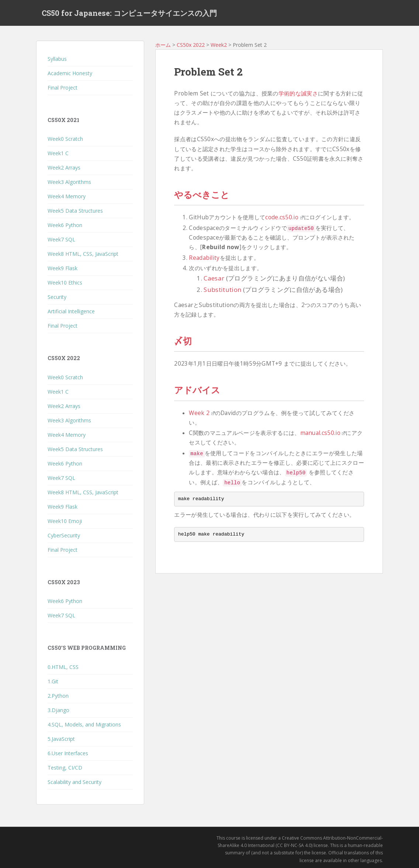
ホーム (163, 45)
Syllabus (57, 59)
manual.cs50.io (323, 433)
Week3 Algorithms (69, 182)
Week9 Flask (63, 268)
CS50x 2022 (191, 45)
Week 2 (202, 413)
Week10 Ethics (65, 283)
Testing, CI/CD (65, 768)
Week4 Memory (67, 196)
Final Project (63, 88)
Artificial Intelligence (71, 311)
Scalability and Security (75, 782)
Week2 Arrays (64, 168)
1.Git (53, 681)
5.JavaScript (61, 739)
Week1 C (58, 153)
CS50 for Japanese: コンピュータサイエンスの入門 (129, 13)
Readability (204, 258)
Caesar (214, 278)
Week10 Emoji (65, 521)
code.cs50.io (284, 217)
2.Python (58, 696)
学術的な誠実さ (298, 93)
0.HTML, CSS (63, 667)
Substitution (222, 290)
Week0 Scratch (65, 139)
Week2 (219, 45)
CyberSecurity (64, 535)
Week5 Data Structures (75, 211)
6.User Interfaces (68, 753)
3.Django (58, 710)
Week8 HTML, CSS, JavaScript (83, 254)
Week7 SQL (61, 239)
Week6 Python (65, 225)
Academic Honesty (70, 73)
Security (57, 297)
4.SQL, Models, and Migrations (84, 724)
